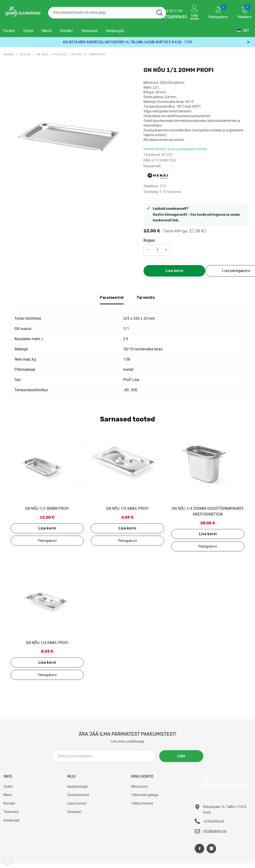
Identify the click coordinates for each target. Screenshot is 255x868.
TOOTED (25, 54)
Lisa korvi (174, 271)
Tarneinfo (146, 298)
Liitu (182, 756)
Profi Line (60, 54)
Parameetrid (112, 298)
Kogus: (150, 240)
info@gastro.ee (215, 831)
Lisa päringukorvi (47, 541)
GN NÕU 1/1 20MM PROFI (88, 54)
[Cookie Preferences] (8, 860)
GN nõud (42, 54)
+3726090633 (174, 17)
